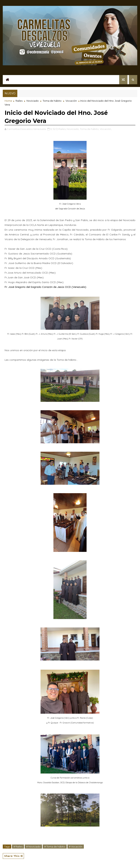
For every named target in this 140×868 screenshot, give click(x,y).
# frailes (18, 847)
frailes (19, 101)
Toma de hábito (52, 101)
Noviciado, (73, 129)
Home (8, 101)
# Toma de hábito (55, 847)
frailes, (62, 129)
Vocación (71, 101)
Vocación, (106, 129)
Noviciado (33, 101)
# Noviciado (33, 847)
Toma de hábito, (90, 129)
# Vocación (76, 847)
